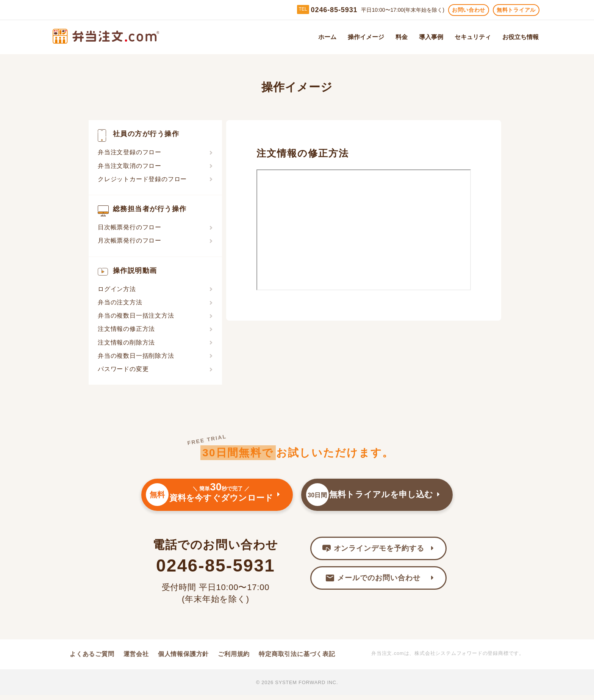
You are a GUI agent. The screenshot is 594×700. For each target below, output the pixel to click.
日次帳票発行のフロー (130, 227)
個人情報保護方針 (183, 659)
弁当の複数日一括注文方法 (136, 316)
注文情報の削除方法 (126, 342)
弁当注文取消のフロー (130, 166)
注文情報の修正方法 (126, 329)
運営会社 (136, 659)
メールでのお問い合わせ (373, 585)
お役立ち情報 (521, 37)
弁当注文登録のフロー (130, 152)
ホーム (327, 37)
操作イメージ (366, 37)
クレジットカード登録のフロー (142, 179)
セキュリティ (473, 37)
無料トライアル (516, 10)
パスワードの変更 (123, 369)
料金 (402, 37)
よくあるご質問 (92, 659)
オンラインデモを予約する (373, 554)
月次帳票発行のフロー (130, 240)
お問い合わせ (469, 10)
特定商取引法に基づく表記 (297, 659)
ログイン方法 (117, 289)
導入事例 (431, 37)
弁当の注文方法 (120, 302)
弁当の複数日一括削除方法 (136, 356)
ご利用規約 (234, 659)
